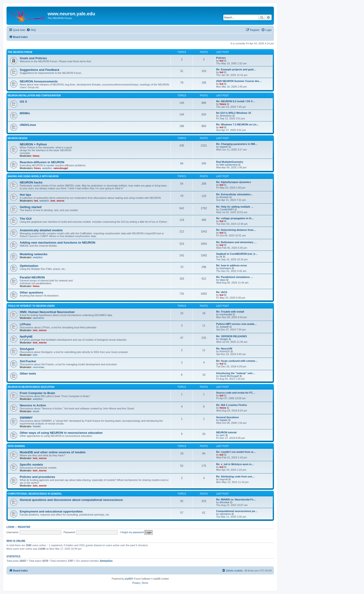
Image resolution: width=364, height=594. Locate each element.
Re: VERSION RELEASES (232, 336)
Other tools (28, 374)
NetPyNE (26, 337)
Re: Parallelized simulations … (235, 277)
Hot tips (25, 195)
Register (24, 527)
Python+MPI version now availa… (236, 324)
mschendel (226, 314)
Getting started (31, 207)
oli (221, 257)
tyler (35, 355)
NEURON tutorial (226, 432)
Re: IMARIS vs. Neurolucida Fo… (236, 499)
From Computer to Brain (37, 393)
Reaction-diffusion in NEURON (42, 162)
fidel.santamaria (229, 165)
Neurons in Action (33, 405)
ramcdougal (61, 168)
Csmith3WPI (227, 209)
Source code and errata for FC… (236, 393)
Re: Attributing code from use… (235, 477)
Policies (221, 58)
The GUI (26, 219)
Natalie (37, 426)
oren (222, 435)
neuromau (39, 367)
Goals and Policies (33, 58)
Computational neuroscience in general (35, 494)
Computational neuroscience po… (237, 511)
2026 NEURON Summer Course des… (239, 81)
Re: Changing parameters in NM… (237, 144)
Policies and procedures (37, 477)
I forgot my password (132, 532)
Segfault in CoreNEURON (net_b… (237, 254)
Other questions (31, 292)
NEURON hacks (31, 182)
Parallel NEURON (32, 277)
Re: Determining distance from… (236, 230)
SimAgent (27, 349)
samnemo (38, 318)
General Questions (227, 417)
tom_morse (57, 201)
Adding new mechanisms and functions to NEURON (57, 243)
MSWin (25, 113)
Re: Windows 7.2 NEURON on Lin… (238, 124)
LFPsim (25, 324)
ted (222, 61)
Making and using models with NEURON (33, 176)
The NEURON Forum (20, 52)
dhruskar (225, 502)
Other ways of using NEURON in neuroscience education (61, 433)
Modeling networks (34, 254)
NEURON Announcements (39, 81)
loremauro (225, 268)
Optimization (29, 266)
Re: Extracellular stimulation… (235, 194)
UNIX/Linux (28, 125)
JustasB (224, 327)
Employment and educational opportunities (51, 511)
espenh (224, 147)
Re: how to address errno (232, 265)
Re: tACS (222, 292)
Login (10, 527)
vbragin (224, 339)
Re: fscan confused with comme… (237, 361)
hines (223, 104)
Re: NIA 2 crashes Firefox (232, 405)
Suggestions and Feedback (40, 70)
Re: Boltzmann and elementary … (236, 242)
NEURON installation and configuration (34, 96)
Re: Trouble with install (230, 312)
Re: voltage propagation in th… (235, 218)
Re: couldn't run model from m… (236, 452)
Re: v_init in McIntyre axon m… (235, 464)
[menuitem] (31, 30)
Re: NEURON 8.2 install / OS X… (236, 101)
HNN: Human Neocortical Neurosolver (47, 312)
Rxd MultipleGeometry (230, 162)
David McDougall (229, 376)
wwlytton (47, 168)
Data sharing (16, 446)
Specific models (31, 465)
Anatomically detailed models (41, 230)
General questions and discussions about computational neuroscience (71, 500)
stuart (36, 411)
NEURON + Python (33, 144)
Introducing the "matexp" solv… (236, 373)
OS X (23, 102)
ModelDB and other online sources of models (53, 452)
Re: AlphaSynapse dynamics (234, 182)
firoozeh (224, 197)
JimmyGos (226, 116)
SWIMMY (26, 418)
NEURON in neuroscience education (31, 387)
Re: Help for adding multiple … (235, 207)
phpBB (128, 579)
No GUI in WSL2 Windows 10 (234, 113)
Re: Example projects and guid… (236, 69)
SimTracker (28, 361)
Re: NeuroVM (224, 349)
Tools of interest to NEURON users (31, 306)
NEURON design (17, 138)
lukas (223, 280)
